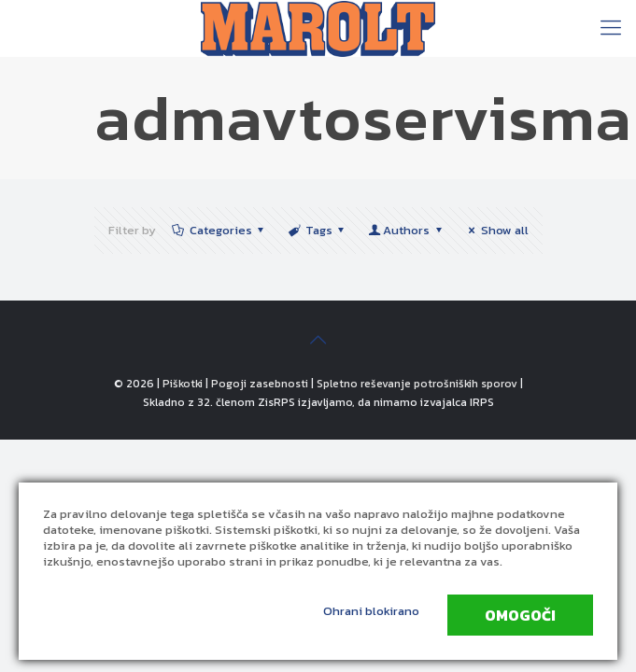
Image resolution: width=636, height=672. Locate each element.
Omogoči (520, 615)
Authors (406, 230)
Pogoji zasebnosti (260, 384)
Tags (318, 230)
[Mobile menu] (611, 28)
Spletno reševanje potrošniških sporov (417, 384)
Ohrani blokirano (371, 611)
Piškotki (183, 384)
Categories (219, 230)
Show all (495, 230)
